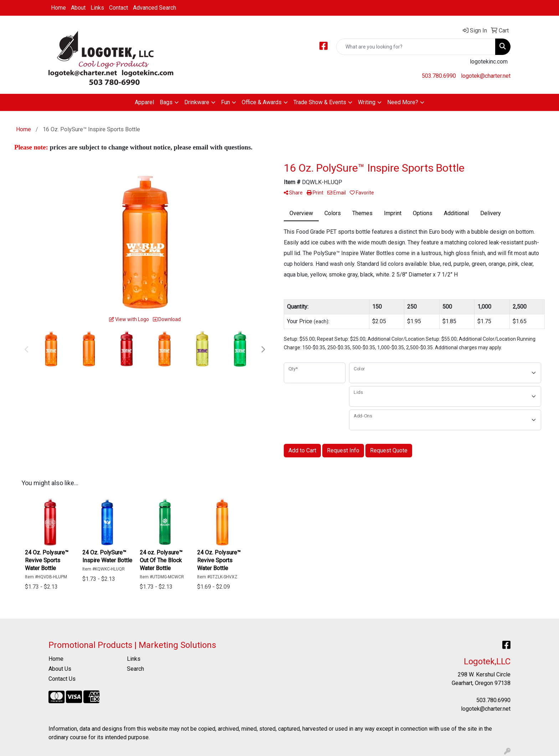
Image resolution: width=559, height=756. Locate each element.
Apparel (144, 102)
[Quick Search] (416, 47)
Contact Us (62, 679)
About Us (60, 669)
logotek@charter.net (486, 76)
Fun (225, 102)
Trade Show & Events (320, 102)
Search (135, 669)
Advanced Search (155, 8)
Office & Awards (262, 102)
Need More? (403, 102)
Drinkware (197, 102)
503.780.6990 (439, 76)
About (78, 8)
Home (58, 8)
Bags (166, 102)
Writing (367, 102)
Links (97, 8)
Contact (119, 8)
